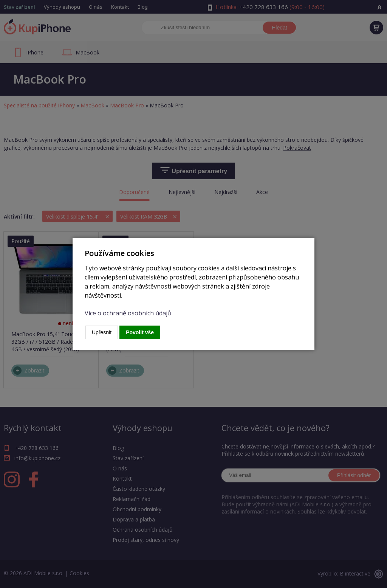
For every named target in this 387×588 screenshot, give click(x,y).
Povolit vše (140, 332)
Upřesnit (102, 332)
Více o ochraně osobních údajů (128, 313)
